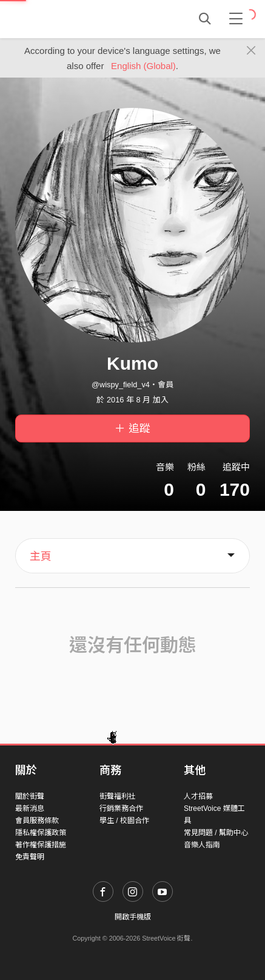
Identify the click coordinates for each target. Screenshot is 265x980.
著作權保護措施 (41, 845)
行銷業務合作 (121, 808)
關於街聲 (30, 796)
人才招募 (198, 796)
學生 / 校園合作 (124, 821)
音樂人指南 (202, 845)
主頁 (41, 556)
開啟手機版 (133, 917)
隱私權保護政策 (41, 833)
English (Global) (143, 66)
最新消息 (30, 808)
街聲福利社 (118, 796)
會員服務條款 (37, 821)
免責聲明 (30, 857)
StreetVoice (65, 19)
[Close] (251, 51)
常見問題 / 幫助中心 (216, 833)
